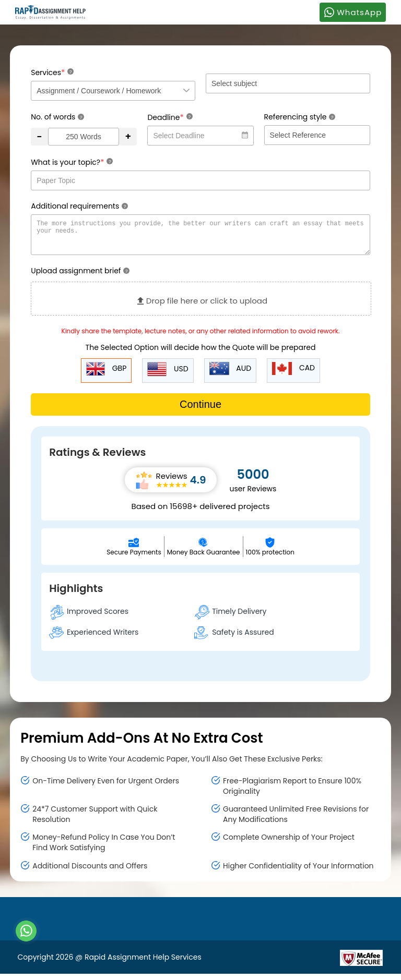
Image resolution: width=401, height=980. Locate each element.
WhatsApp (353, 12)
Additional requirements (79, 206)
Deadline (170, 117)
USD (168, 376)
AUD (231, 375)
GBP (106, 375)
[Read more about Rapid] (277, 964)
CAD (293, 375)
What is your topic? (72, 162)
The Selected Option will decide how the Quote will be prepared (201, 354)
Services (52, 72)
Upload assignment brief (80, 277)
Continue (200, 410)
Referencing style (300, 117)
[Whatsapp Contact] (27, 931)
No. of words (57, 117)
